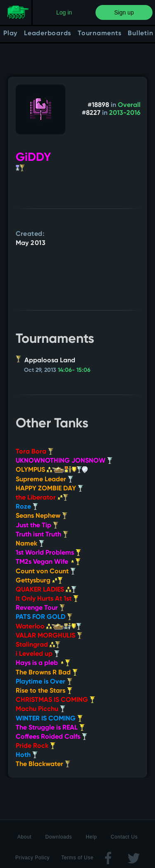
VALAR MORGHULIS (49, 636)
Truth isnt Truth (42, 535)
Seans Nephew (42, 516)
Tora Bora (35, 452)
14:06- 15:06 (74, 370)
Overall (129, 105)
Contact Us (124, 837)
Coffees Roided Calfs (51, 737)
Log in (64, 12)
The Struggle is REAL (50, 728)
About (24, 837)
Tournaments (99, 34)
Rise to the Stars (44, 691)
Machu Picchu (41, 709)
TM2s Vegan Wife (48, 562)
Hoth (27, 755)
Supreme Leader (44, 480)
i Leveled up (38, 654)
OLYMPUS (52, 470)
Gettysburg (39, 581)
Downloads (58, 837)
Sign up (124, 12)
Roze (27, 507)
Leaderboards (48, 34)
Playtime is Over (44, 682)
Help (91, 837)
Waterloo (49, 627)
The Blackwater (43, 764)
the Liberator (42, 498)
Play (10, 34)
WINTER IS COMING (49, 719)
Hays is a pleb (43, 663)
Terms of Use (77, 858)
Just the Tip (37, 526)
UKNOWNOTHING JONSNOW (64, 461)
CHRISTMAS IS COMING (55, 700)
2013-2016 (125, 113)
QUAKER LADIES (46, 590)
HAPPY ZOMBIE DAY (49, 489)
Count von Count (46, 572)
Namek (30, 544)
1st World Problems (48, 553)
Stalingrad (38, 645)
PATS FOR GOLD (44, 617)
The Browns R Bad (47, 673)
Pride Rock (36, 746)
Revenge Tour (40, 608)
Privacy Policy (32, 858)
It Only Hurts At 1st (47, 599)
